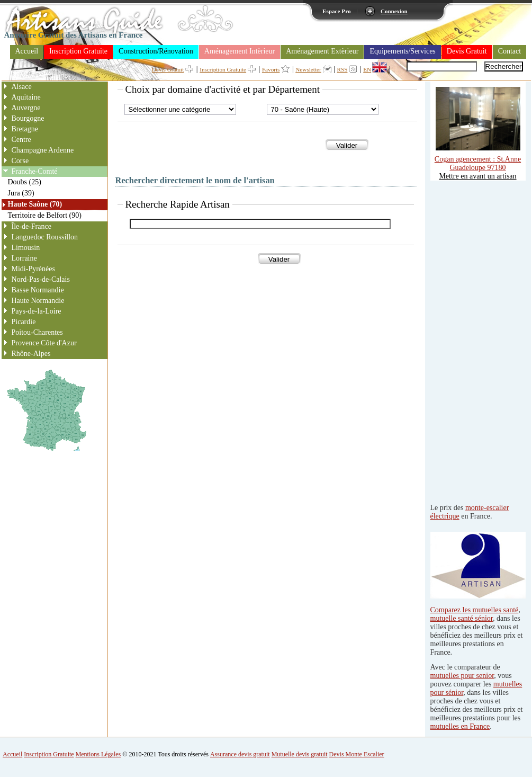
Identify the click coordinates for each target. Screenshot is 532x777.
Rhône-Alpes (31, 354)
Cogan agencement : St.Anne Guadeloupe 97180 (478, 159)
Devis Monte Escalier (357, 754)
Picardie (24, 322)
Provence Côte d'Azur (44, 343)
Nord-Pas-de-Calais (41, 279)
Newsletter (308, 69)
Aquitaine (26, 97)
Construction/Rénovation (156, 51)
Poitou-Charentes (37, 332)
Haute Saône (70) (35, 204)
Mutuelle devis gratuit (300, 754)
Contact (510, 51)
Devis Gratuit (467, 51)
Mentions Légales (98, 754)
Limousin (26, 248)
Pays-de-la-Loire (37, 311)
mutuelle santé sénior (462, 618)
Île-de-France (31, 226)
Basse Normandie (38, 290)
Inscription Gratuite (78, 51)
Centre (21, 140)
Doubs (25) (25, 182)
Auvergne (26, 108)
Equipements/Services (402, 51)
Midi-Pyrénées (33, 269)
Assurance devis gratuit (240, 754)
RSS (342, 69)
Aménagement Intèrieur (240, 51)
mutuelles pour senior (462, 676)
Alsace (22, 87)
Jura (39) (21, 193)
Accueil (27, 51)
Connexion (394, 11)
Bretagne (25, 129)
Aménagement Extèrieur (322, 51)
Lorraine (24, 258)
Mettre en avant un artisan (477, 176)
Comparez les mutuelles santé (475, 610)
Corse (20, 161)
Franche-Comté (35, 171)
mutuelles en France (460, 726)
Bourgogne (28, 118)
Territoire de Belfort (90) (45, 215)
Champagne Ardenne (43, 150)
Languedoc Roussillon (45, 237)
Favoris (271, 69)
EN (367, 69)
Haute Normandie (38, 301)
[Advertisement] (473, 340)
